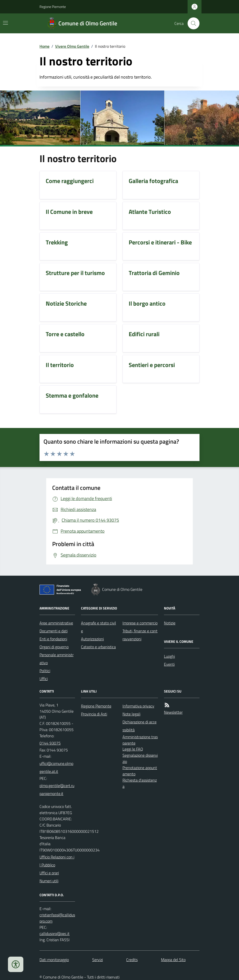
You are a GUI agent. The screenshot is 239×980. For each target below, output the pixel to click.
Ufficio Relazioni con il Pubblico (57, 861)
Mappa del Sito (173, 960)
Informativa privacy (138, 706)
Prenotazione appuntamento (140, 771)
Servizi (98, 960)
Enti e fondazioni (53, 639)
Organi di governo (54, 647)
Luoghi (169, 656)
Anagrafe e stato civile (99, 627)
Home (44, 46)
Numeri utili (49, 881)
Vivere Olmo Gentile (72, 46)
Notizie (170, 623)
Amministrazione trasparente (140, 740)
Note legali (131, 714)
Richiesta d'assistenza (140, 783)
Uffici (44, 679)
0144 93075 (50, 743)
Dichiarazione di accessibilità (139, 726)
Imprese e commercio (140, 623)
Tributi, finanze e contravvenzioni (140, 635)
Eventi (169, 664)
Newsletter (173, 712)
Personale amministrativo (57, 659)
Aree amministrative (56, 623)
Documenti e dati (54, 631)
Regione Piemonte (53, 7)
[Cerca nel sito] (192, 23)
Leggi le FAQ (133, 749)
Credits (132, 960)
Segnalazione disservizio (140, 758)
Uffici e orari (49, 873)
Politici (45, 671)
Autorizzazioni (92, 639)
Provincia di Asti (94, 714)
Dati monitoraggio (54, 960)
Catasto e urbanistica (98, 647)
